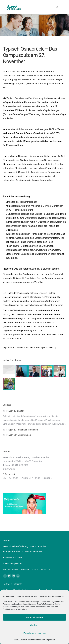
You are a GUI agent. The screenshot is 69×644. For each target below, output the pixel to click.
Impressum (51, 640)
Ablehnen (34, 625)
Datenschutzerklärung (37, 640)
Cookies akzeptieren (34, 617)
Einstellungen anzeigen (34, 633)
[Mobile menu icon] (63, 7)
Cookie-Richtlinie (21, 640)
